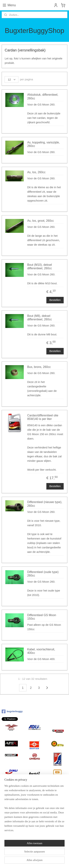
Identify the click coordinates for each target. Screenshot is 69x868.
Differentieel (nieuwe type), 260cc (45, 504)
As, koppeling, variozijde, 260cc (44, 144)
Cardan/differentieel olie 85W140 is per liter (43, 417)
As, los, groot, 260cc (41, 221)
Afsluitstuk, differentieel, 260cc (43, 96)
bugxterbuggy (12, 711)
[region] (34, 810)
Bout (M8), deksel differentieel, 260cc (40, 318)
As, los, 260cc (36, 172)
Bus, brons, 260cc (39, 367)
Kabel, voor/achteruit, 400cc (41, 651)
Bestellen (55, 300)
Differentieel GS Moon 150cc (42, 617)
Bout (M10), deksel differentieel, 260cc (40, 267)
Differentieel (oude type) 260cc (43, 574)
